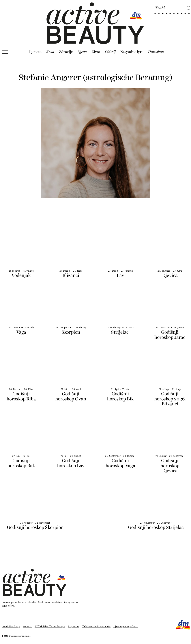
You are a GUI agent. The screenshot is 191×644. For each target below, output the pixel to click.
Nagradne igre (132, 49)
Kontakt (27, 624)
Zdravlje (66, 49)
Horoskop (156, 49)
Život (96, 49)
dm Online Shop (11, 624)
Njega (82, 49)
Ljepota (35, 49)
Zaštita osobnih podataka (96, 624)
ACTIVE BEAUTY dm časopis (50, 624)
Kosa (50, 49)
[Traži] (172, 8)
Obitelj (110, 49)
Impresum (74, 624)
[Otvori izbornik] (5, 49)
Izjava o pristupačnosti (126, 624)
